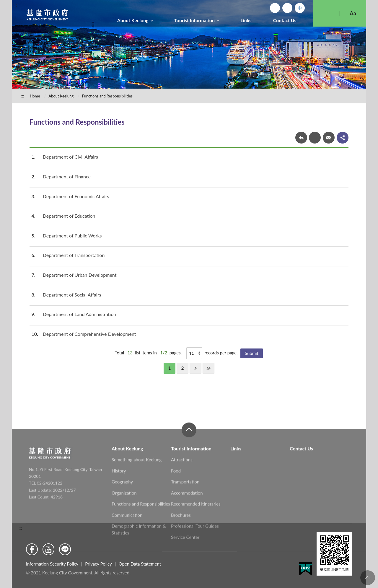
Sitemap (287, 8)
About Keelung (133, 20)
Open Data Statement (140, 564)
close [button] (189, 469)
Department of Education (69, 216)
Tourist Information (194, 20)
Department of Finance (67, 176)
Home (275, 8)
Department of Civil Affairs (70, 157)
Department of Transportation (74, 255)
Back (301, 138)
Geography (122, 521)
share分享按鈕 (343, 138)
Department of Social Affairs (72, 295)
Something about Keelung (137, 499)
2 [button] (183, 368)
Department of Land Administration (80, 314)
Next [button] (195, 368)
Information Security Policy (52, 564)
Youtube (48, 549)
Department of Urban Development (80, 275)
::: (15, 5)
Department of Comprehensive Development (89, 334)
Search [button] (326, 13)
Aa (353, 13)
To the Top (368, 578)
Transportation (185, 521)
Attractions (182, 499)
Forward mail (329, 138)
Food (176, 510)
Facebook (32, 549)
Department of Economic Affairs (76, 196)
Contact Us (285, 20)
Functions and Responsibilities (107, 96)
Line (65, 549)
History (119, 510)
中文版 (300, 8)
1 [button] (170, 368)
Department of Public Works (72, 236)
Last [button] (208, 368)
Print (315, 138)
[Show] (194, 353)
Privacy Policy (98, 564)
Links (246, 20)
